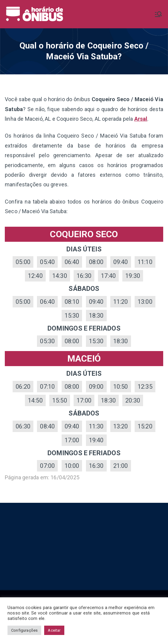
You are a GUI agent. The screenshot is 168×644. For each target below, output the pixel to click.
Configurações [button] (24, 630)
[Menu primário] (158, 14)
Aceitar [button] (54, 630)
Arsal (141, 119)
